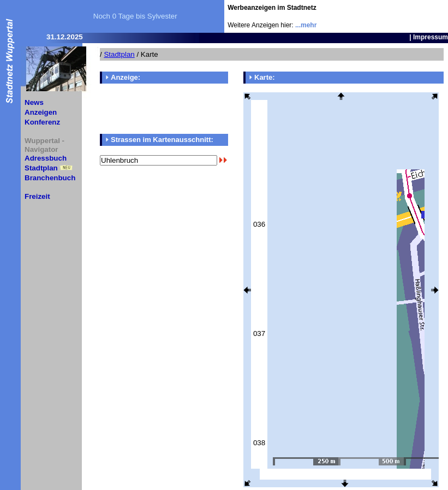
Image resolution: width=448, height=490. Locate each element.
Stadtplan (41, 168)
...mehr (306, 25)
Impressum (431, 37)
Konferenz (42, 122)
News (34, 102)
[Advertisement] (384, 16)
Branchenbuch (50, 178)
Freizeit (37, 196)
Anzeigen (41, 112)
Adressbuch (46, 158)
